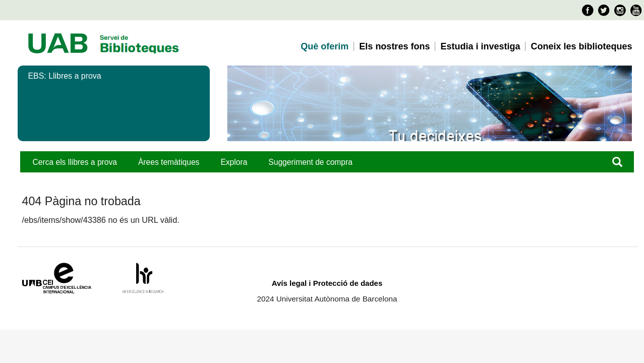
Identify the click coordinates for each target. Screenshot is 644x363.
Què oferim (325, 46)
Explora (234, 162)
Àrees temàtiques (169, 162)
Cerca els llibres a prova (75, 162)
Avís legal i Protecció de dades (327, 283)
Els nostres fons (394, 46)
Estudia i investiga (480, 46)
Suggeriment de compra (310, 162)
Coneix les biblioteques (581, 46)
